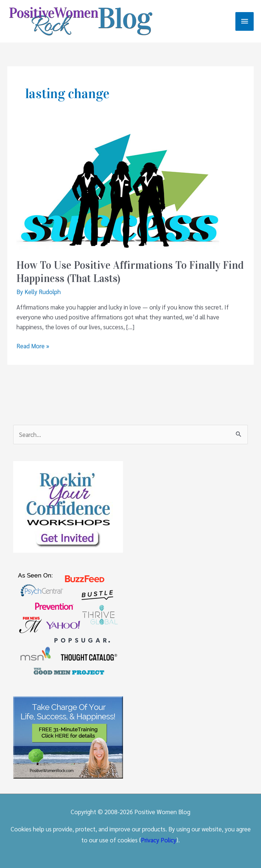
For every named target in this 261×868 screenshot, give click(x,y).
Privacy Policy (159, 840)
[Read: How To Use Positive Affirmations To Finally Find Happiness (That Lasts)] (119, 190)
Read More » (33, 346)
